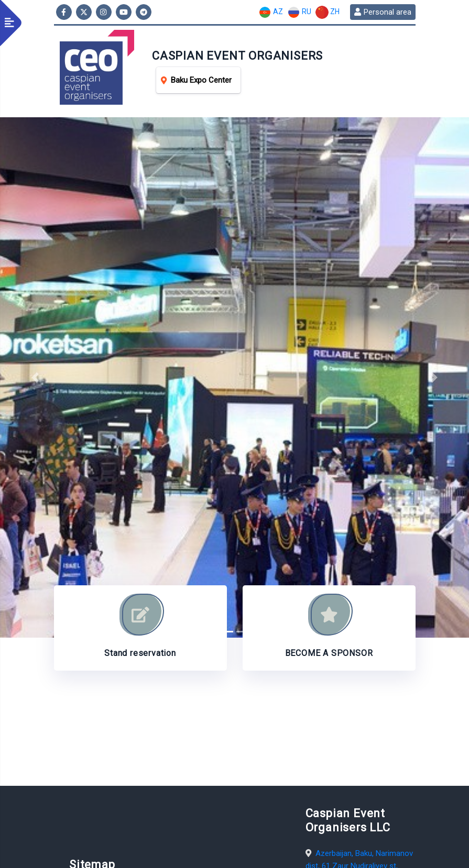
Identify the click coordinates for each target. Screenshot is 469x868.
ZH (328, 12)
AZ (271, 12)
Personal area (383, 12)
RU (299, 12)
